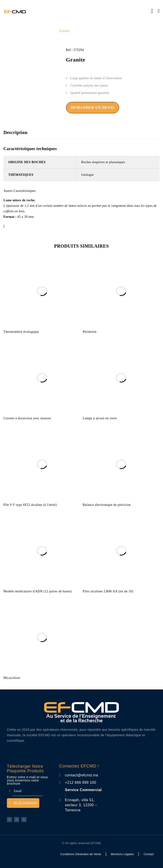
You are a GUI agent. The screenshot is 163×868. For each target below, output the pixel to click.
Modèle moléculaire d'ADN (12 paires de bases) (38, 591)
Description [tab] (15, 132)
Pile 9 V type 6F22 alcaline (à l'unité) (30, 504)
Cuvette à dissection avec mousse (27, 418)
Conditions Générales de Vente (81, 854)
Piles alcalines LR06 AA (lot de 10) (108, 591)
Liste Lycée (27, 31)
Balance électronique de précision (107, 504)
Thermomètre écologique (21, 331)
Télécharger (23, 803)
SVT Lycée (47, 31)
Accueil (9, 31)
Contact (149, 854)
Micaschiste (12, 677)
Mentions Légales (122, 854)
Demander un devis (93, 108)
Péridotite (90, 331)
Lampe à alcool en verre (100, 418)
